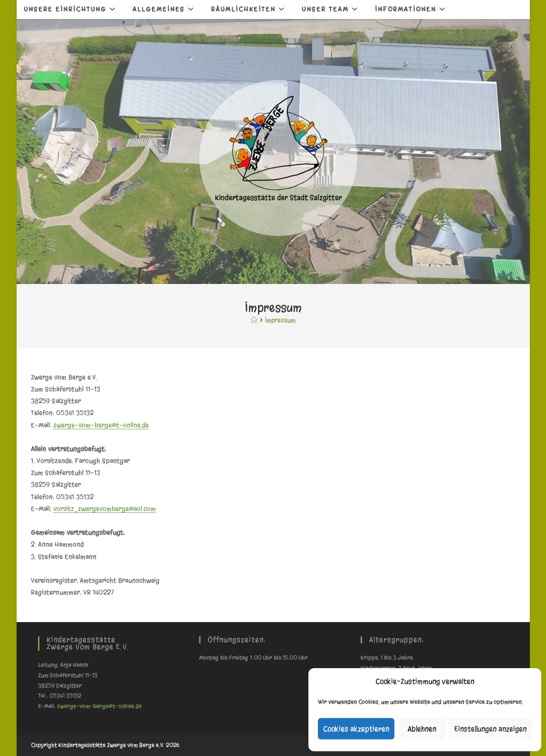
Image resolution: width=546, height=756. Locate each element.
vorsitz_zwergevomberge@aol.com (105, 509)
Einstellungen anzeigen (490, 729)
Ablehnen (422, 729)
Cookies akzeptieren (356, 729)
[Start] (254, 320)
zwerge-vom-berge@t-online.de (101, 425)
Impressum (280, 320)
